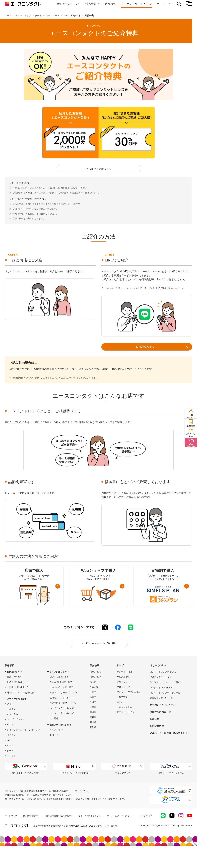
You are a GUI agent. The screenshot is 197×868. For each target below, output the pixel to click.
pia (9, 753)
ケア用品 (54, 732)
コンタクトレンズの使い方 (163, 685)
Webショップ (123, 700)
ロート (10, 759)
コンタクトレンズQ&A (161, 701)
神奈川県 (94, 700)
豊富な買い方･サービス (161, 711)
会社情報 (9, 839)
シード (10, 764)
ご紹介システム (124, 720)
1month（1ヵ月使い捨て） (63, 700)
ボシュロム (13, 727)
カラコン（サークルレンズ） (64, 706)
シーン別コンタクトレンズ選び (165, 695)
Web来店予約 (123, 690)
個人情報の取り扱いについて (62, 833)
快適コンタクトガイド (161, 690)
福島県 (93, 720)
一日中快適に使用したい (19, 700)
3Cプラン (54, 748)
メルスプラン (56, 743)
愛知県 (93, 741)
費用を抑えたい (15, 690)
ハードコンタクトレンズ (62, 721)
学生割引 (121, 715)
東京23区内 (95, 685)
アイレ (10, 717)
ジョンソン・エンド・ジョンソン (23, 743)
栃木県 (93, 710)
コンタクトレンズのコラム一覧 (165, 706)
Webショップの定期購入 (129, 705)
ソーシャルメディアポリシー (127, 833)
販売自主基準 (60, 816)
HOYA (10, 738)
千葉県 (93, 705)
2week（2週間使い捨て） (62, 695)
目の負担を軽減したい (18, 695)
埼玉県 (93, 695)
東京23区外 (95, 690)
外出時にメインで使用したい (21, 706)
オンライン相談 (124, 685)
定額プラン (122, 695)
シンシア (11, 769)
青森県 (93, 730)
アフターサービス (125, 725)
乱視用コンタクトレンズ (62, 711)
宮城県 (93, 725)
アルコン (11, 722)
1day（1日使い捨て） (60, 690)
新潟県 (93, 736)
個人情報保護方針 (33, 833)
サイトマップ (11, 833)
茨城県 (93, 715)
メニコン (11, 748)
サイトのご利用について (95, 833)
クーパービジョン (16, 733)
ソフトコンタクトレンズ (62, 727)
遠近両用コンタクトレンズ (63, 716)
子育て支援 (122, 710)
